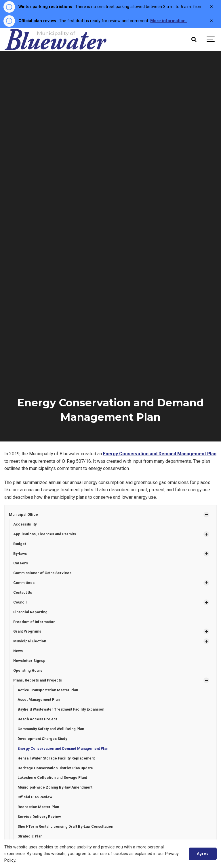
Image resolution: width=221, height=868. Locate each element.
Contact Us (23, 592)
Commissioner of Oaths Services (42, 573)
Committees (24, 583)
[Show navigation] (211, 39)
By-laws (20, 554)
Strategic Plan (30, 836)
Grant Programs (27, 631)
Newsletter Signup (29, 661)
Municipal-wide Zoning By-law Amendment (55, 787)
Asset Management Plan (39, 699)
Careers (21, 563)
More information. (168, 21)
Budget (20, 544)
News (18, 651)
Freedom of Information (34, 622)
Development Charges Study (42, 739)
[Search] (194, 39)
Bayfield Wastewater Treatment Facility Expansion (61, 709)
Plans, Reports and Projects (38, 680)
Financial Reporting (30, 612)
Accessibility (25, 524)
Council (20, 602)
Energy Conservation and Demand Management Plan (160, 454)
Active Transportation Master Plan (48, 690)
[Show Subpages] (206, 515)
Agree (203, 853)
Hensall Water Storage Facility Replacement (56, 758)
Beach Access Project (37, 719)
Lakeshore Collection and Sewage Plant (52, 777)
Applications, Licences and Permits (45, 534)
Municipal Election (30, 641)
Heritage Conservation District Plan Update (55, 768)
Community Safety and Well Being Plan (51, 729)
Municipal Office (23, 514)
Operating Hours (28, 670)
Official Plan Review (35, 797)
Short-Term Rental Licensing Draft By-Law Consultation (65, 826)
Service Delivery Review (39, 817)
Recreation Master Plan (38, 807)
